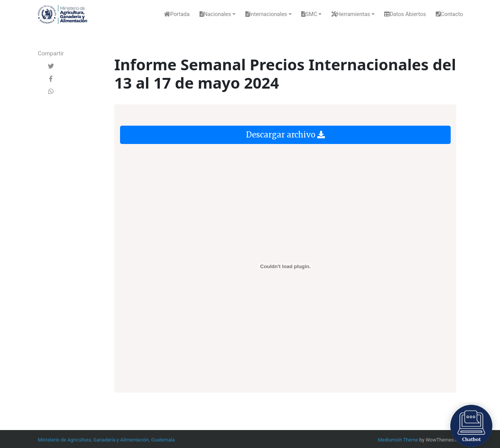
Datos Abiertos (405, 14)
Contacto (449, 14)
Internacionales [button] (266, 14)
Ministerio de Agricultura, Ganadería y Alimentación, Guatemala (106, 440)
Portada (177, 14)
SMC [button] (309, 14)
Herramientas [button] (351, 14)
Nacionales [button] (215, 14)
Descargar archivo (286, 135)
